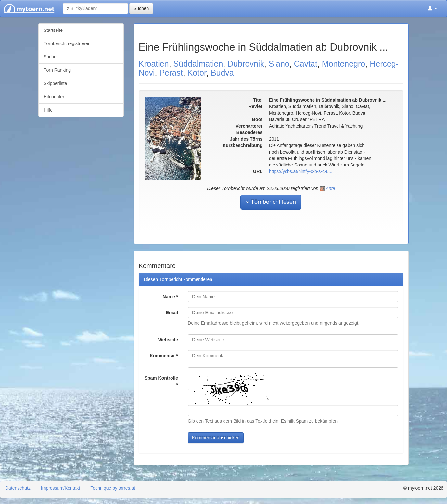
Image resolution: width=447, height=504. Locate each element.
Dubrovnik (246, 64)
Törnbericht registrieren (67, 43)
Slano (279, 64)
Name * (170, 297)
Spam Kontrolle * (161, 381)
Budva (222, 73)
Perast (171, 73)
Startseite (53, 30)
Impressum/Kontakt (61, 488)
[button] (432, 8)
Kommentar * (164, 356)
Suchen (141, 8)
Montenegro (344, 64)
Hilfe (48, 110)
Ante (331, 188)
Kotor (197, 73)
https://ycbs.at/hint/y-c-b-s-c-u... (301, 171)
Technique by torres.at (113, 488)
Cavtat (306, 64)
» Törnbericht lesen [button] (271, 202)
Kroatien (154, 64)
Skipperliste (55, 83)
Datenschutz (18, 488)
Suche (50, 57)
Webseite (168, 340)
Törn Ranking (57, 70)
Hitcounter (54, 97)
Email (172, 313)
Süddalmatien (198, 64)
